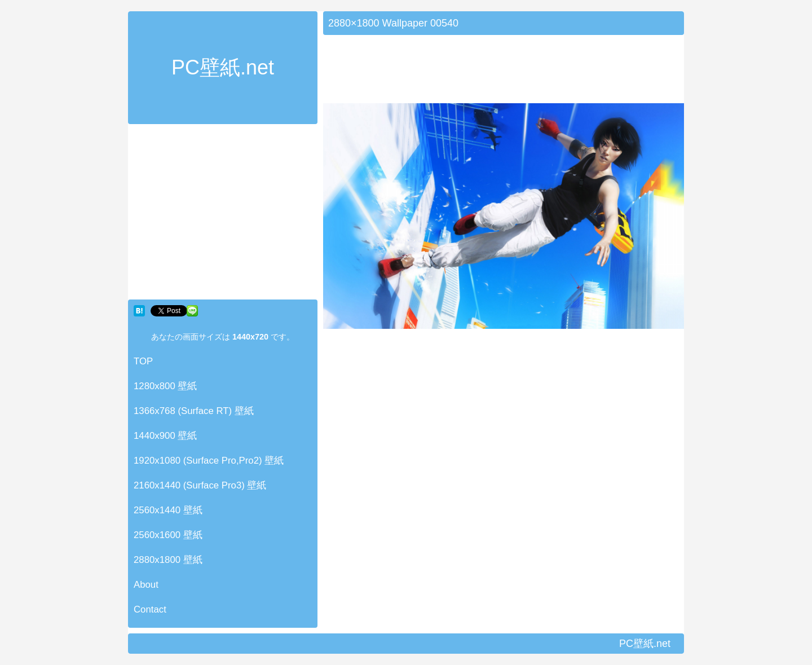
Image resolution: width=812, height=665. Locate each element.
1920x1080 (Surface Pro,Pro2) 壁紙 (209, 461)
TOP (143, 361)
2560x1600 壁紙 (168, 535)
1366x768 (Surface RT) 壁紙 (194, 411)
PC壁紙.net (223, 67)
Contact (150, 609)
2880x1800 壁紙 (168, 560)
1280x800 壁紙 (165, 386)
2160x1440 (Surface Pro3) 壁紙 (200, 485)
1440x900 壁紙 (165, 436)
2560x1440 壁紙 (168, 510)
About (146, 585)
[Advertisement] (223, 214)
